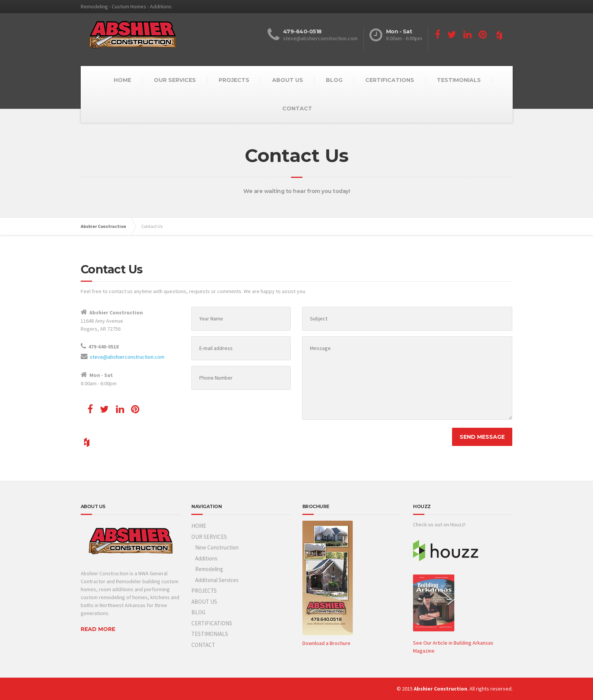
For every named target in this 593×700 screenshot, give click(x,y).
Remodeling (209, 569)
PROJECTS (234, 80)
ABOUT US (288, 80)
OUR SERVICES (175, 80)
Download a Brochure (326, 643)
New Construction (217, 547)
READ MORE (98, 629)
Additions (206, 558)
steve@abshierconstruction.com (127, 357)
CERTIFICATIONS (390, 80)
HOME (122, 80)
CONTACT (297, 108)
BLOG (334, 80)
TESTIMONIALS (459, 80)
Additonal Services (217, 580)
